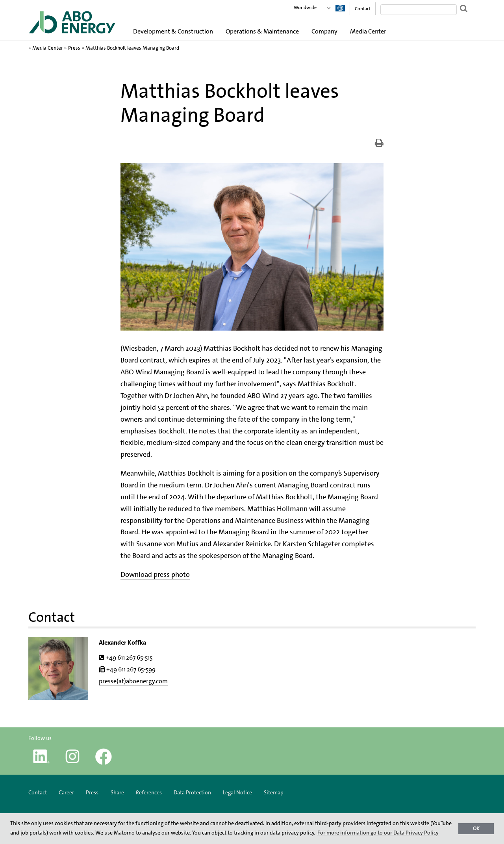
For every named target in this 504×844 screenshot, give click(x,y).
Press (74, 48)
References (149, 792)
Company (324, 31)
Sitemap (274, 792)
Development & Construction (173, 31)
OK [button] (476, 828)
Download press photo (155, 574)
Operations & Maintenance (262, 31)
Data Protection (192, 792)
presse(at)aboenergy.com (133, 681)
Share (117, 792)
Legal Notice (237, 792)
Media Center (368, 31)
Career (66, 792)
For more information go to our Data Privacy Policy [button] (378, 833)
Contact (363, 9)
